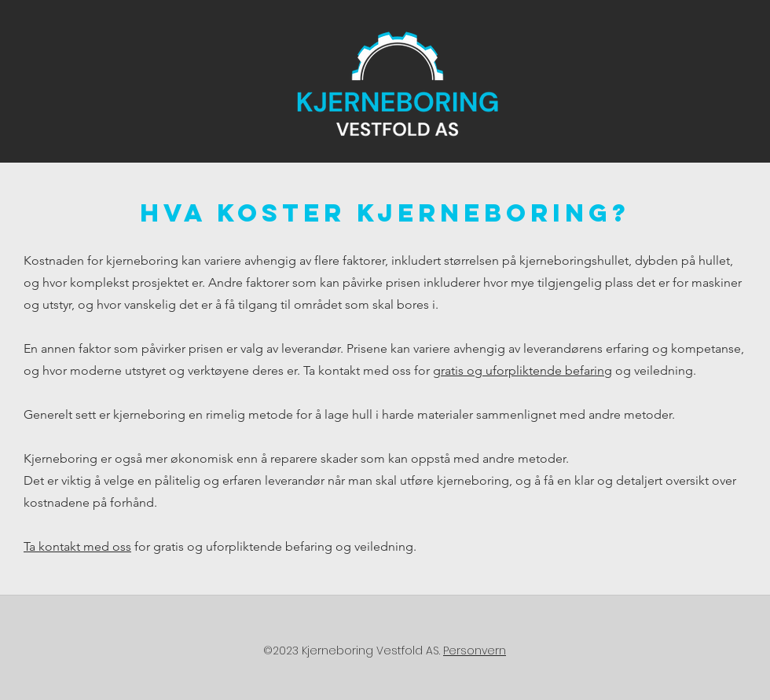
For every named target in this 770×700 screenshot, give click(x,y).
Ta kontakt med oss (77, 546)
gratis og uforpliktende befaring (522, 370)
